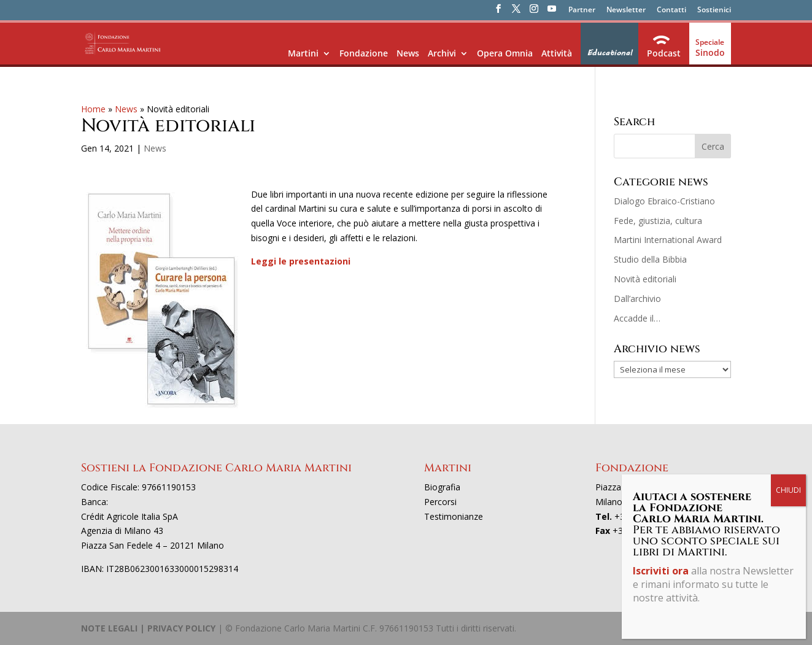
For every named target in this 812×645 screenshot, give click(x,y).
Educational (609, 53)
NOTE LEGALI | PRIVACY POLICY (148, 628)
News (408, 53)
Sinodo (710, 52)
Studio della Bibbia (650, 259)
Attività (557, 53)
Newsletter (626, 10)
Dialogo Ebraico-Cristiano (664, 201)
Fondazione (364, 53)
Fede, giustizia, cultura (658, 221)
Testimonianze (454, 516)
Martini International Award (668, 240)
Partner (582, 10)
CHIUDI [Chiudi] (788, 285)
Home (93, 109)
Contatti (671, 10)
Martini (303, 53)
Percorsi (440, 502)
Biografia (442, 487)
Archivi (442, 53)
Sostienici (714, 10)
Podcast (664, 53)
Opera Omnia (505, 53)
